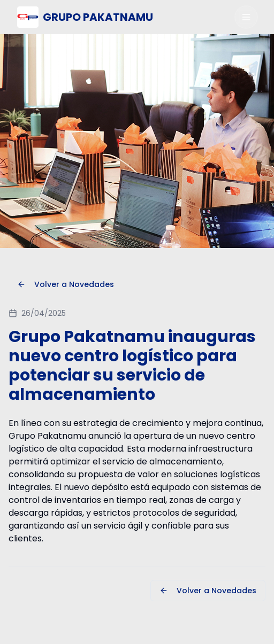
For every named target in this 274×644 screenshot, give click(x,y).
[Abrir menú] (246, 17)
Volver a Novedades (66, 284)
